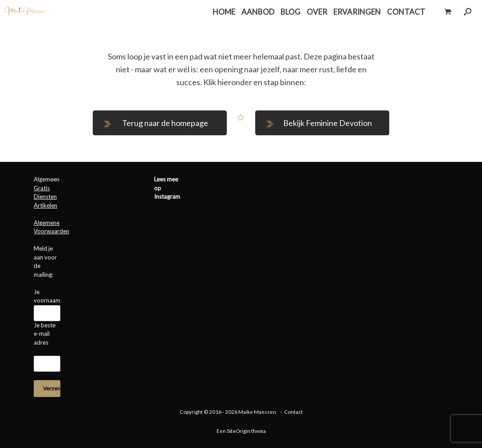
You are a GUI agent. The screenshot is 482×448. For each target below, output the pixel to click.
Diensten (45, 196)
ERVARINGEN (357, 12)
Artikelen (45, 205)
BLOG (290, 12)
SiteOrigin (239, 431)
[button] (468, 12)
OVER (317, 12)
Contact (293, 412)
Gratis (42, 188)
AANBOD (258, 12)
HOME (224, 12)
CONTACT (406, 12)
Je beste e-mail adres (45, 334)
